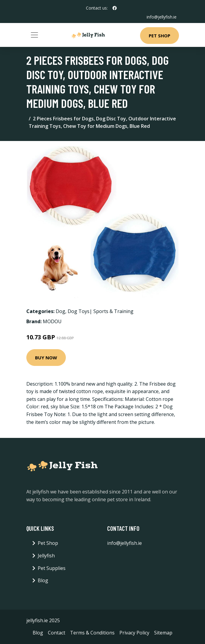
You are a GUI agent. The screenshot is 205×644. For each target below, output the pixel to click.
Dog (60, 311)
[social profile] (115, 8)
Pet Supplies (52, 568)
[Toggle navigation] (34, 35)
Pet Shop (160, 36)
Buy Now (46, 358)
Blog (43, 580)
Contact (57, 633)
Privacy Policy (134, 633)
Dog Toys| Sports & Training (101, 311)
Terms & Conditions (92, 633)
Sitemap (163, 633)
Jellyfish (46, 556)
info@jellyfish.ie (162, 17)
